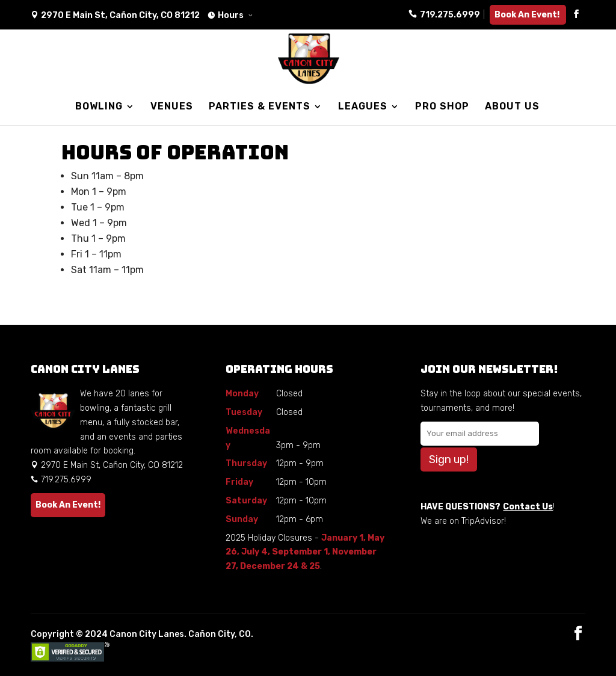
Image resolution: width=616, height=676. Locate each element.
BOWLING (99, 107)
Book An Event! (528, 15)
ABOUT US (512, 107)
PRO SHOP (442, 107)
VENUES (172, 107)
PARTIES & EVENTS (260, 107)
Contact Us (528, 507)
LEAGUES (363, 107)
